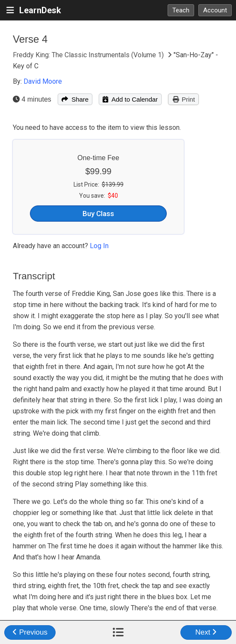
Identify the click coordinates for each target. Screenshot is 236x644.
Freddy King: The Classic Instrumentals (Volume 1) (89, 55)
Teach (181, 10)
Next (206, 632)
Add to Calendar (130, 99)
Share (75, 99)
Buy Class (98, 214)
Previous (30, 632)
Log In (99, 246)
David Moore (43, 81)
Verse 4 (30, 39)
